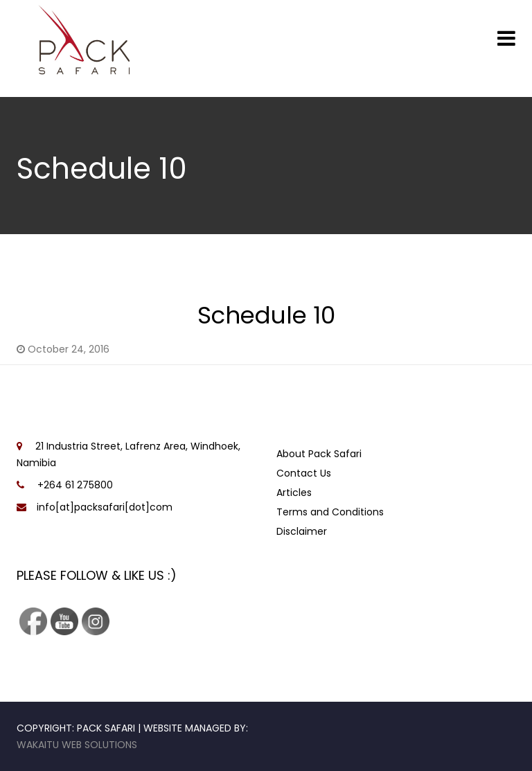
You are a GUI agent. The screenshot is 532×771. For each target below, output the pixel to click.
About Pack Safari (319, 454)
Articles (294, 493)
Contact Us (304, 473)
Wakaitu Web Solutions (77, 745)
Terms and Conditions (330, 512)
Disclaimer (302, 531)
